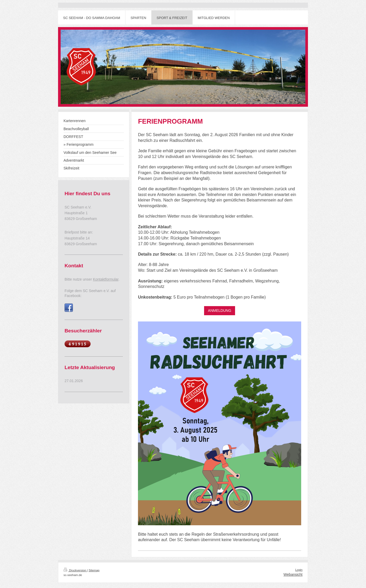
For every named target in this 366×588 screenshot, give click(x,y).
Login (299, 570)
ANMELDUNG (220, 311)
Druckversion (75, 570)
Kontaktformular (106, 279)
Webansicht (293, 574)
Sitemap (94, 570)
